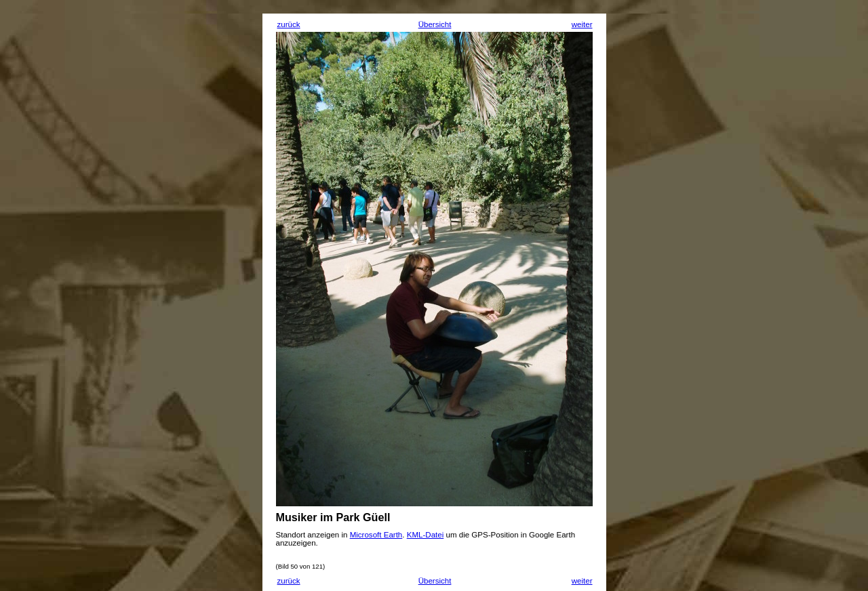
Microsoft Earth (376, 535)
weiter (582, 24)
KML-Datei (426, 535)
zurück (289, 24)
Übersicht (435, 24)
